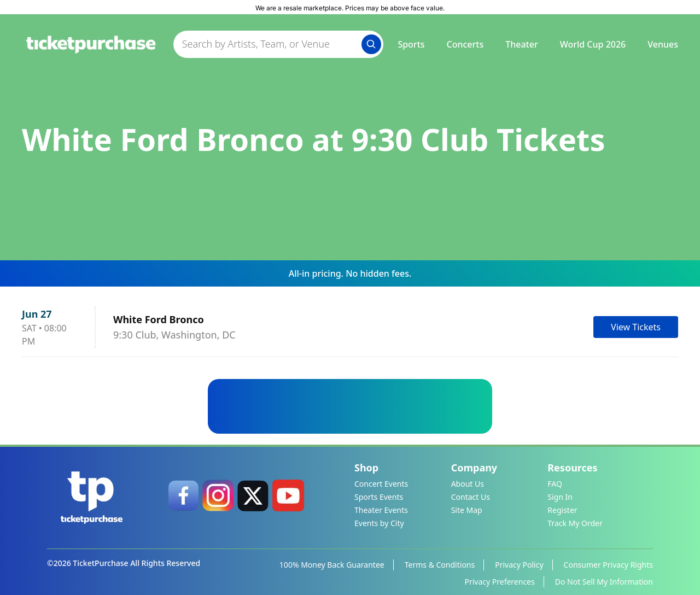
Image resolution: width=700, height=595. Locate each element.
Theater (521, 44)
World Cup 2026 (593, 44)
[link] (183, 495)
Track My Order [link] (575, 523)
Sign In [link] (560, 497)
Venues (663, 44)
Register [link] (562, 510)
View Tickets (636, 327)
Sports (411, 44)
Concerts (465, 44)
